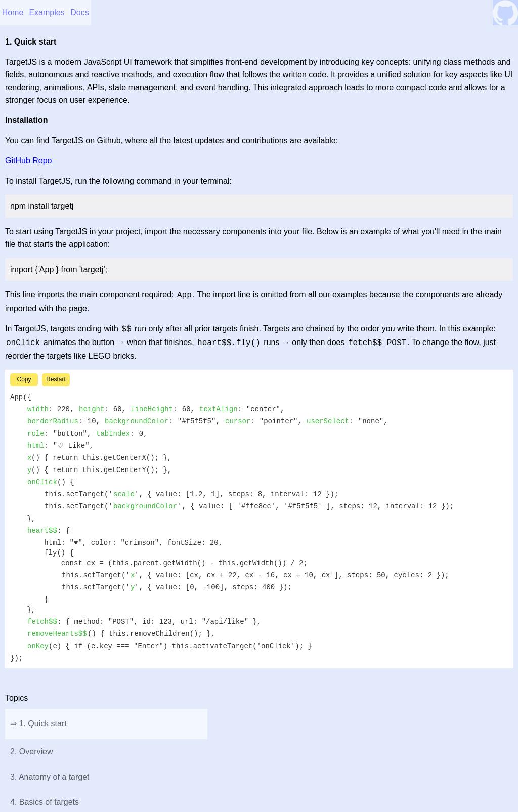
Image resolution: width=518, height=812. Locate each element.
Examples (47, 12)
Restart (56, 528)
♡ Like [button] (259, 427)
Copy (24, 528)
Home (13, 12)
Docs (79, 12)
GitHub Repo (29, 161)
